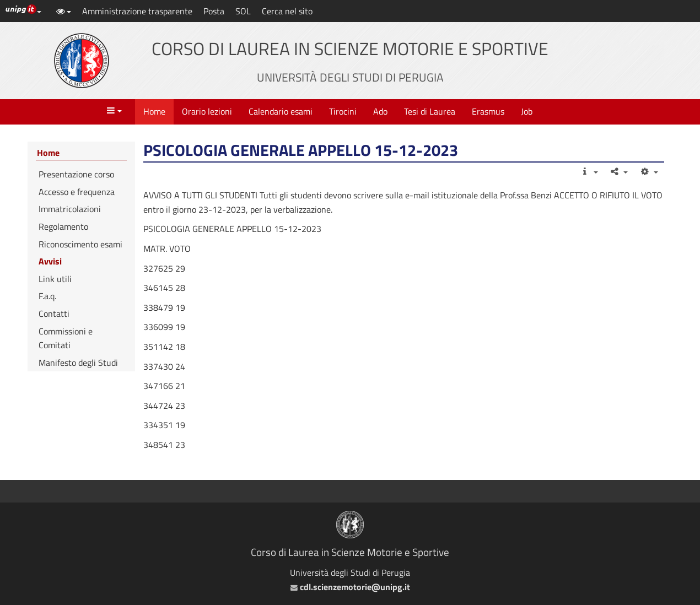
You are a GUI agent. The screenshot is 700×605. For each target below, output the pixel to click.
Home (154, 111)
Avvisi (50, 261)
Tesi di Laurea (430, 111)
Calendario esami (281, 111)
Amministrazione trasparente (137, 11)
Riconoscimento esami (80, 244)
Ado (380, 111)
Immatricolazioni (70, 209)
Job (527, 111)
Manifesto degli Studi (78, 363)
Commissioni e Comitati (66, 338)
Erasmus (488, 111)
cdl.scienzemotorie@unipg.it (350, 587)
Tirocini (343, 111)
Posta (214, 11)
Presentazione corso (76, 174)
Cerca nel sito (287, 11)
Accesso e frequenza (77, 192)
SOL (243, 11)
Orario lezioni (207, 111)
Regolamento (63, 226)
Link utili (55, 279)
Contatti (54, 314)
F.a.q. (47, 296)
